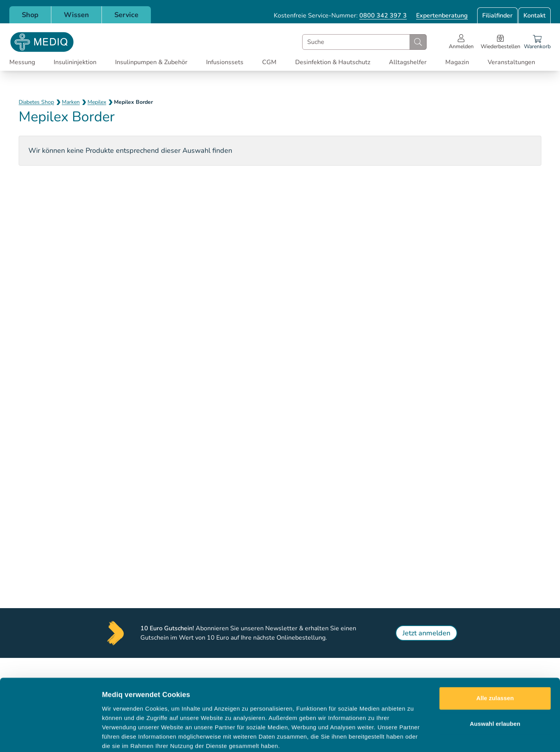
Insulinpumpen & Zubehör (151, 62)
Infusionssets (225, 62)
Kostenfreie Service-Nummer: (340, 16)
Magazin (457, 62)
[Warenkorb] (537, 42)
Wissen (76, 15)
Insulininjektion (75, 62)
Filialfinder (497, 16)
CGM (269, 62)
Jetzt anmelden (426, 633)
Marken (71, 102)
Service (126, 15)
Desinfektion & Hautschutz (333, 62)
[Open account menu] (461, 42)
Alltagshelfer (408, 62)
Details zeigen (414, 737)
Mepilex (97, 102)
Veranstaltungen (511, 62)
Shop (30, 15)
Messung (22, 62)
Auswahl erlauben (495, 683)
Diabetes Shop (36, 102)
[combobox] (364, 42)
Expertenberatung (442, 16)
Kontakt (535, 16)
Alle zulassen (495, 658)
